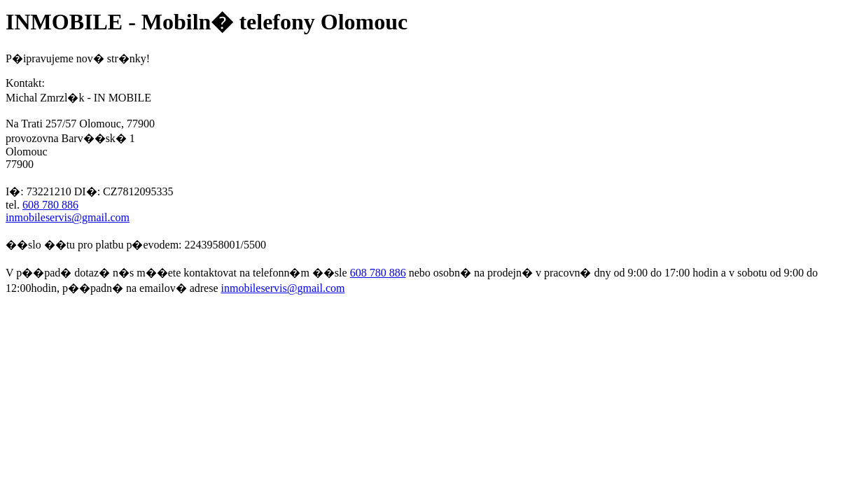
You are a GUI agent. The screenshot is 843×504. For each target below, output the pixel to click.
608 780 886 (50, 205)
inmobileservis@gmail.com (68, 217)
